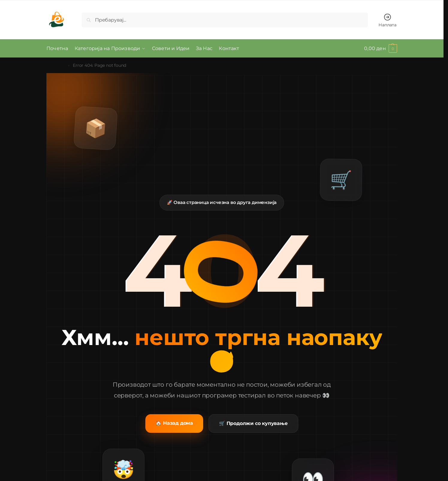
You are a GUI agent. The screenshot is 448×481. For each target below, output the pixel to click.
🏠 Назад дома (174, 423)
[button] (381, 49)
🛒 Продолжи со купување (253, 423)
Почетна (56, 65)
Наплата (387, 20)
